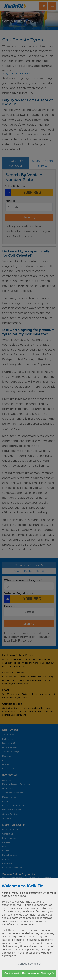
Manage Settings (29, 964)
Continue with (29, 973)
